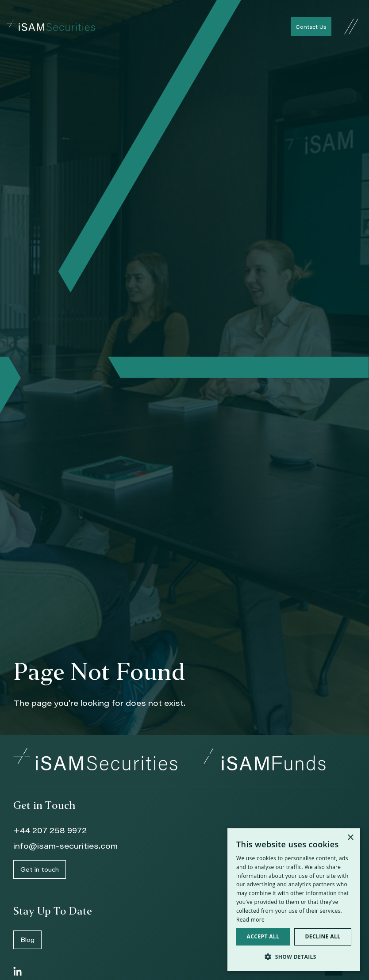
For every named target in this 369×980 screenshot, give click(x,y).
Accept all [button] (263, 936)
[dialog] (294, 900)
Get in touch (40, 869)
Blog (27, 940)
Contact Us (311, 27)
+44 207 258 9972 (50, 830)
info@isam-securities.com (65, 846)
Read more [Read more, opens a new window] (250, 920)
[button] (294, 957)
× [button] (350, 838)
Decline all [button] (323, 936)
